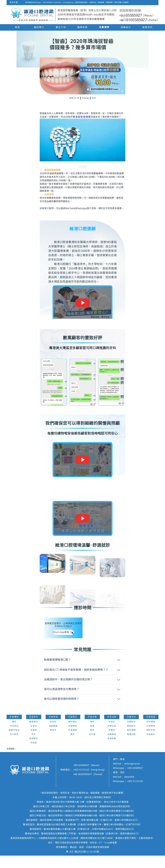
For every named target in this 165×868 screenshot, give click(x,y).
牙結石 (34, 738)
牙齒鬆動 (112, 751)
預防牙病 (151, 743)
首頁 (17, 27)
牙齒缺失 (151, 747)
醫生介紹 (61, 27)
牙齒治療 (92, 729)
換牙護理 (131, 743)
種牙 (14, 734)
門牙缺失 (14, 738)
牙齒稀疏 (73, 738)
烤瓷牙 (53, 743)
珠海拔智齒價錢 (82, 117)
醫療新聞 (82, 27)
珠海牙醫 (14, 2)
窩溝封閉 (131, 747)
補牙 (92, 734)
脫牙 (92, 743)
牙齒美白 (34, 729)
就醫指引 (126, 27)
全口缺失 (14, 747)
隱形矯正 (73, 734)
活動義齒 (53, 738)
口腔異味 (151, 738)
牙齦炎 (112, 743)
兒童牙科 (131, 729)
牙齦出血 (112, 738)
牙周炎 (112, 734)
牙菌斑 (34, 743)
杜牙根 (92, 747)
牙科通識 (151, 734)
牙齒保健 (151, 729)
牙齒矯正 (73, 729)
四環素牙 (34, 751)
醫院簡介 (39, 27)
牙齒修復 (53, 729)
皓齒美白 (34, 734)
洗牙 (34, 747)
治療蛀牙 (131, 734)
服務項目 (147, 27)
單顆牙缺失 (14, 743)
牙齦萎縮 (112, 747)
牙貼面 (34, 755)
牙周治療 (112, 729)
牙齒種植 (14, 729)
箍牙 (73, 747)
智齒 (94, 98)
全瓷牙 (53, 734)
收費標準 (104, 27)
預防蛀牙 (131, 738)
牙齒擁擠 (73, 743)
